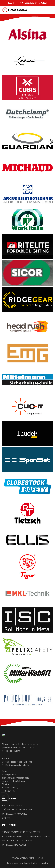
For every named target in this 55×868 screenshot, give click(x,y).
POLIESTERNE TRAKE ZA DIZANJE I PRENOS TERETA (27, 836)
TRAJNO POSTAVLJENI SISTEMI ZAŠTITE (21, 832)
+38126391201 (41, 3)
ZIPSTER (6, 818)
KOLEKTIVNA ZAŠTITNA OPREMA (18, 841)
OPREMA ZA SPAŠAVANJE (15, 814)
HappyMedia (24, 863)
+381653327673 (26, 3)
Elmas (22, 858)
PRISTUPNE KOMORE (12, 805)
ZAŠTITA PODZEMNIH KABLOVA (17, 810)
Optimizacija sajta (39, 863)
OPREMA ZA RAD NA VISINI (15, 845)
